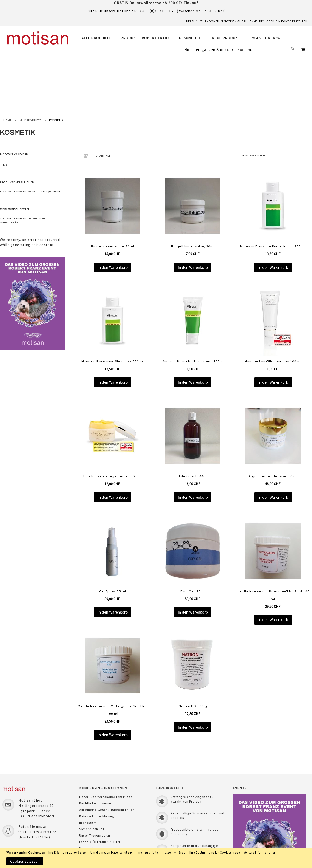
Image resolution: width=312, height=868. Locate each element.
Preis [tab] (4, 106)
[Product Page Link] (113, 148)
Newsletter (88, 791)
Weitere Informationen (260, 852)
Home (8, 62)
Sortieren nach (253, 97)
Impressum (88, 766)
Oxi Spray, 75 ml (113, 533)
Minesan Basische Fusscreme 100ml (193, 303)
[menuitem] (99, 38)
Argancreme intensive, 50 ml (273, 418)
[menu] (183, 38)
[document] (157, 858)
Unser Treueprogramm (97, 778)
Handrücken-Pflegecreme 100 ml (273, 303)
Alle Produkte (30, 62)
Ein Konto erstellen (292, 21)
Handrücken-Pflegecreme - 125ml (112, 418)
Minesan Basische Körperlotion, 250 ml (273, 188)
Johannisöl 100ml (193, 418)
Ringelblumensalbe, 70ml (112, 188)
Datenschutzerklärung (97, 759)
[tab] (183, 38)
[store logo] (38, 38)
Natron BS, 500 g (193, 648)
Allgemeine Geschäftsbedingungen (107, 753)
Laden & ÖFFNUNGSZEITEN (100, 785)
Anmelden (257, 21)
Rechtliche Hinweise (95, 746)
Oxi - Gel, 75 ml (193, 533)
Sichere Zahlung (92, 772)
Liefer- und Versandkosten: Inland (106, 740)
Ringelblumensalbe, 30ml (193, 188)
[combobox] (239, 50)
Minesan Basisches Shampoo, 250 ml (113, 303)
